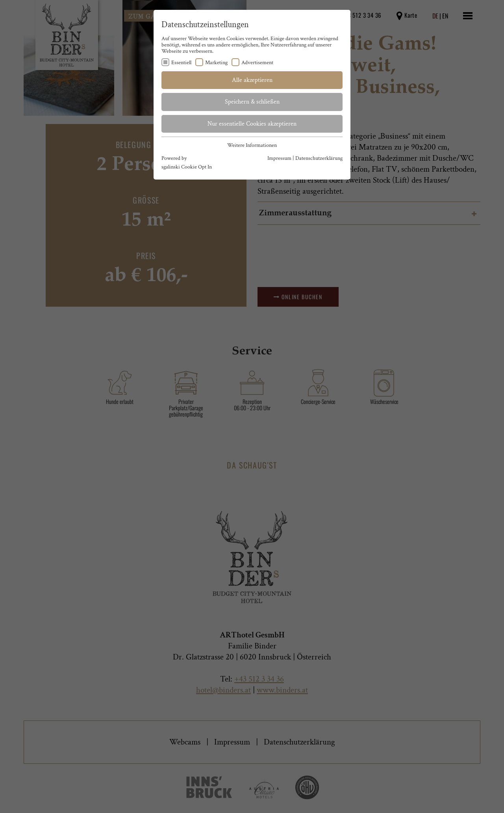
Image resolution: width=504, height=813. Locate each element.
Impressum (279, 158)
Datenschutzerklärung (319, 158)
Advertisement (257, 63)
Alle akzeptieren (252, 80)
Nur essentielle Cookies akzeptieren (252, 124)
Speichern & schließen (252, 102)
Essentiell (181, 63)
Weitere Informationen (252, 145)
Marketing (216, 63)
